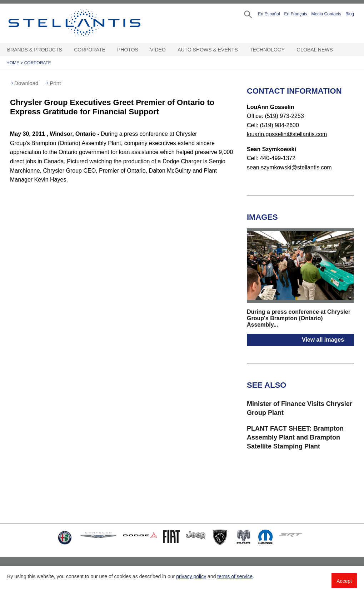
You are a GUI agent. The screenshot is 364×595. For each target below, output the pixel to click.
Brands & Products (35, 50)
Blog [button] (350, 14)
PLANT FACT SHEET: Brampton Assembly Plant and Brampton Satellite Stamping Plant (295, 437)
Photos (128, 50)
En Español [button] (269, 14)
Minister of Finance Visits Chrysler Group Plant (300, 408)
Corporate (90, 50)
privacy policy (191, 576)
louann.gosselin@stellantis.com (287, 134)
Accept (344, 581)
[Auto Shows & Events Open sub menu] (241, 50)
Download (26, 83)
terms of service (235, 576)
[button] (247, 14)
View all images (323, 340)
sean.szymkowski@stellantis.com (289, 167)
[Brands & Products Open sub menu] (65, 50)
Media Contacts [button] (326, 14)
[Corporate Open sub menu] (109, 50)
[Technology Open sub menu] (288, 50)
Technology (267, 50)
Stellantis (84, 23)
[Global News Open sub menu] (336, 50)
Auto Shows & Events (208, 50)
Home (13, 63)
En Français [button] (296, 14)
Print (55, 83)
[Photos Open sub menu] (141, 50)
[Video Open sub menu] (169, 50)
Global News (315, 50)
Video (158, 50)
